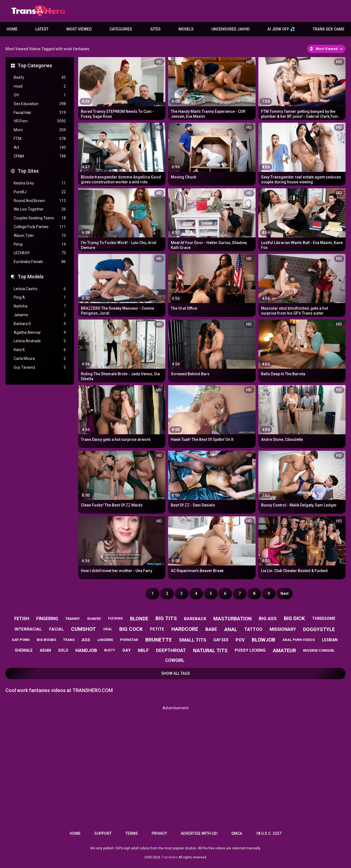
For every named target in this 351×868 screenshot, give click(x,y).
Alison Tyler (40, 236)
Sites (155, 29)
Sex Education (40, 104)
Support (103, 833)
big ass (268, 618)
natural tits (210, 650)
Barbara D (40, 324)
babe (211, 629)
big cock (131, 629)
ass (86, 640)
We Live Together (40, 209)
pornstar (129, 640)
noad (40, 86)
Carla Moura (40, 359)
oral (108, 629)
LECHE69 (40, 253)
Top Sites (28, 171)
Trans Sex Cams (329, 29)
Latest (42, 29)
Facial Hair (40, 113)
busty (110, 650)
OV (40, 95)
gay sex (221, 640)
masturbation (233, 619)
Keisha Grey (40, 183)
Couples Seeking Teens (40, 218)
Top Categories (35, 65)
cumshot (83, 629)
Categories (121, 29)
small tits (193, 640)
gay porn (21, 640)
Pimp (40, 244)
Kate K (40, 350)
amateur (284, 650)
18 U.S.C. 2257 (269, 833)
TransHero (169, 857)
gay (127, 650)
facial (56, 629)
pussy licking (250, 650)
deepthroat (171, 650)
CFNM (40, 156)
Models (186, 29)
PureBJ (40, 192)
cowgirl (175, 660)
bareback (195, 619)
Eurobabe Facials (40, 262)
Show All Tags (176, 673)
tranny (73, 619)
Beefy (40, 78)
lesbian (330, 640)
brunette (159, 640)
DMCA (237, 833)
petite (157, 629)
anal (231, 629)
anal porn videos (299, 640)
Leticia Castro (40, 289)
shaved (94, 619)
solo (63, 650)
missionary (283, 629)
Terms (132, 833)
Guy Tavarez (40, 367)
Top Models (31, 277)
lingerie (105, 640)
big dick (294, 618)
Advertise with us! (199, 833)
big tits (166, 618)
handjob (86, 650)
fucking (115, 618)
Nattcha (40, 306)
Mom (40, 130)
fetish (22, 619)
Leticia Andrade (40, 341)
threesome (324, 618)
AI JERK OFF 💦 (281, 29)
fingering (47, 619)
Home (12, 29)
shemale (24, 650)
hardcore (185, 629)
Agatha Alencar (40, 333)
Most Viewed (79, 29)
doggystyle (319, 629)
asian (45, 650)
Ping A (40, 297)
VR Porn (40, 121)
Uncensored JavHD (230, 29)
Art (40, 148)
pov (240, 640)
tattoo (253, 629)
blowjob (264, 640)
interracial (28, 629)
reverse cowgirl (319, 650)
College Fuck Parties (40, 227)
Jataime (40, 315)
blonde (139, 619)
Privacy (159, 833)
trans (69, 640)
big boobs (46, 640)
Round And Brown (40, 201)
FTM (40, 139)
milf (143, 650)
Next (285, 593)
